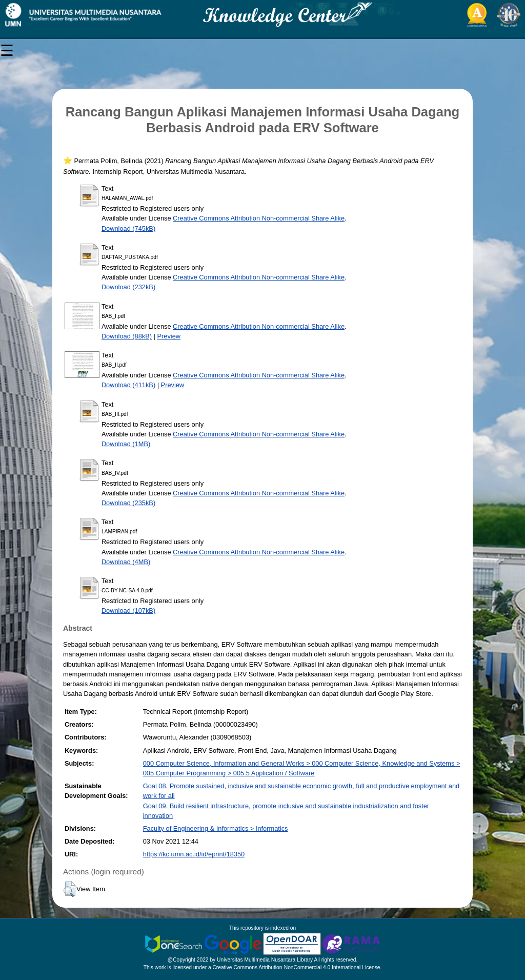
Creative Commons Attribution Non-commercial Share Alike (259, 218)
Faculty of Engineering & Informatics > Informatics (216, 828)
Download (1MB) (126, 444)
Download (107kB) (128, 611)
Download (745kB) (128, 228)
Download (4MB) (126, 562)
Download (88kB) (127, 336)
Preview (169, 336)
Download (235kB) (128, 503)
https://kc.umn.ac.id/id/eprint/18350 (194, 854)
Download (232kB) (128, 287)
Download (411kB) (128, 385)
